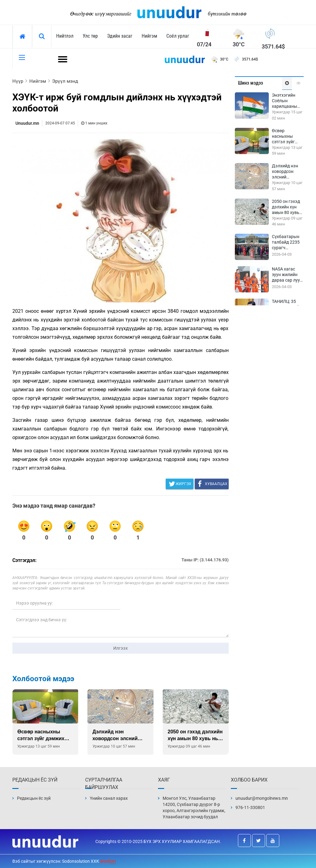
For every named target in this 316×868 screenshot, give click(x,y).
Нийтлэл (65, 36)
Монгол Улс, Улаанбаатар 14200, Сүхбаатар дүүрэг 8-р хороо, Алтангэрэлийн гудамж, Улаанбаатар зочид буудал (194, 807)
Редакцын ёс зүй (34, 798)
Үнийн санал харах (109, 798)
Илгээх (121, 648)
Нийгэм (149, 36)
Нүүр (18, 81)
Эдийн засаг (120, 36)
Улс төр (90, 36)
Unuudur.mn (27, 123)
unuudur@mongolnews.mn (262, 798)
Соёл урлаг (178, 36)
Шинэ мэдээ (250, 83)
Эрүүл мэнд (65, 81)
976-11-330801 (250, 807)
